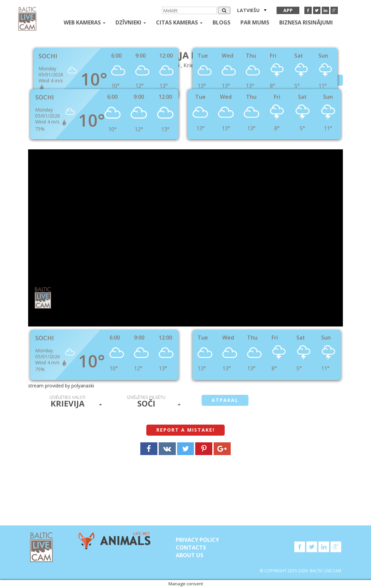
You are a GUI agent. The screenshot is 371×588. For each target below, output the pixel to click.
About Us (190, 555)
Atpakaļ (225, 400)
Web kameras (85, 22)
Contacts (191, 547)
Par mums (255, 22)
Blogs (221, 22)
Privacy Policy (197, 540)
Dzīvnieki (131, 22)
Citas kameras (179, 22)
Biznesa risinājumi (306, 22)
